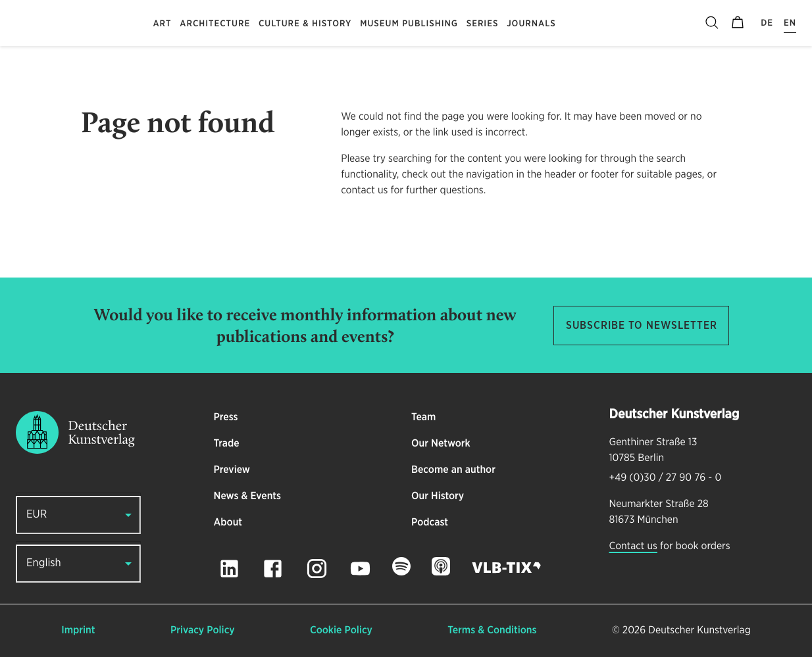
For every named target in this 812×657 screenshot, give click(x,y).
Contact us (633, 547)
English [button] (44, 563)
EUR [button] (37, 515)
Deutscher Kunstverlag (699, 631)
